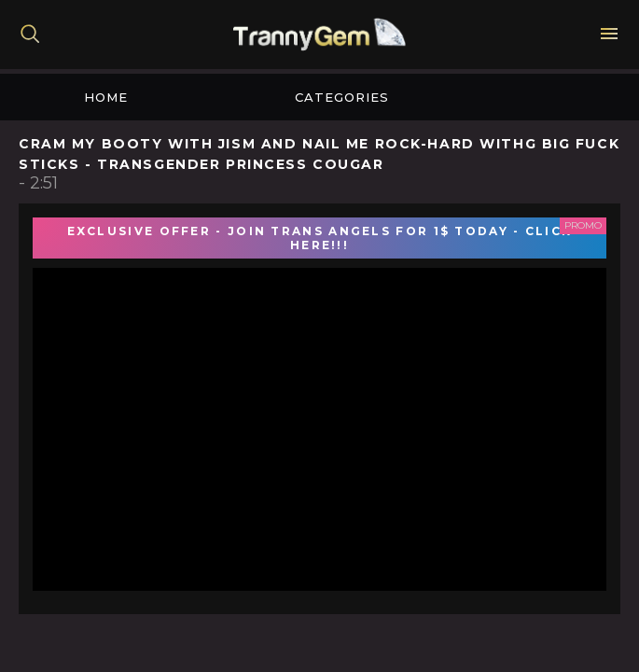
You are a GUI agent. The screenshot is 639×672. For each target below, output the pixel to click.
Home (106, 97)
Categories (342, 97)
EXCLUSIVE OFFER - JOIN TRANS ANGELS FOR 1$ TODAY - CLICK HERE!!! (320, 238)
